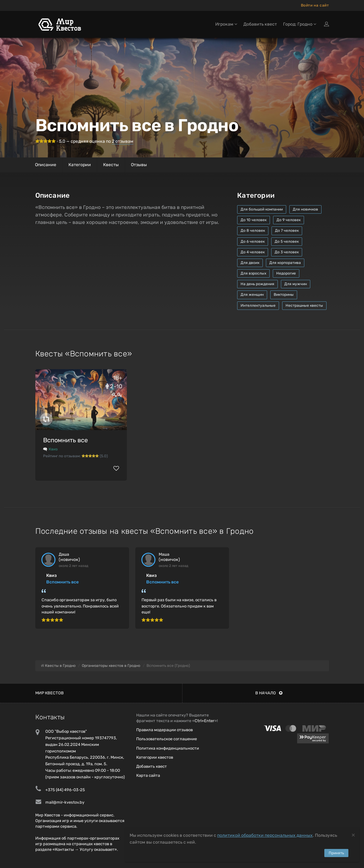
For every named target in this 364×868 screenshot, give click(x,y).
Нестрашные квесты (304, 305)
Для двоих (250, 263)
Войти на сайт (315, 5)
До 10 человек (254, 220)
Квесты (111, 165)
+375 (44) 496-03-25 (65, 790)
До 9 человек (289, 220)
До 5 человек (287, 241)
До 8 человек (253, 231)
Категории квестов (155, 757)
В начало (269, 693)
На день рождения (257, 284)
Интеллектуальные (258, 305)
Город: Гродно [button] (300, 24)
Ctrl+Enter (204, 721)
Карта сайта (148, 775)
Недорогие (286, 273)
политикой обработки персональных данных (265, 835)
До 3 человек (287, 252)
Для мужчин (296, 284)
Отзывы (139, 165)
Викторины (284, 295)
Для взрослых (253, 273)
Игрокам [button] (226, 24)
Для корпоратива (285, 263)
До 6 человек (253, 241)
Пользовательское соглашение (167, 739)
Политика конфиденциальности (168, 748)
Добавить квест (260, 24)
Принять (336, 853)
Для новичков (305, 209)
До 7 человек (287, 231)
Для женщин (252, 295)
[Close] (353, 835)
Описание (46, 165)
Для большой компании (262, 209)
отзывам (123, 141)
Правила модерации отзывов (165, 730)
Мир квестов (50, 693)
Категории (80, 165)
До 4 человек (253, 252)
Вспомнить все (65, 440)
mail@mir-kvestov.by (65, 802)
